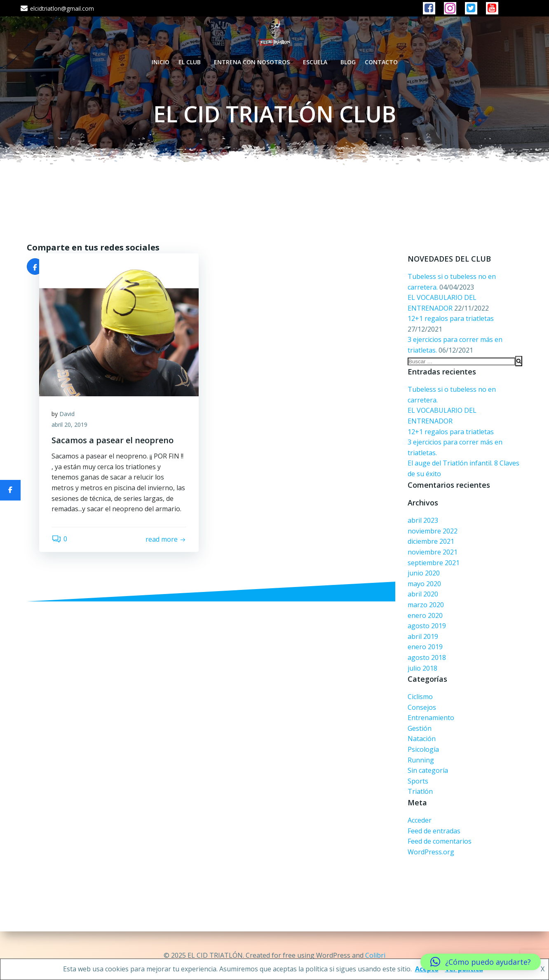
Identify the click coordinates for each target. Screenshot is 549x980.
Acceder (420, 820)
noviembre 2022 (433, 531)
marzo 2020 (426, 605)
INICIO (161, 62)
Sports (418, 781)
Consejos (422, 707)
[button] (481, 962)
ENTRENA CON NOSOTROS (254, 62)
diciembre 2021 (431, 541)
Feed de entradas (434, 831)
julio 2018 (422, 668)
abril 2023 (423, 520)
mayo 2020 (424, 584)
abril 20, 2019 (69, 425)
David (67, 414)
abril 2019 (423, 636)
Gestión (420, 728)
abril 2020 (423, 594)
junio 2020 (424, 573)
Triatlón (420, 791)
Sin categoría (428, 770)
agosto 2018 (427, 657)
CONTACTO (381, 62)
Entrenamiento (431, 718)
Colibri (375, 955)
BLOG (348, 62)
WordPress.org (431, 852)
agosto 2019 (427, 626)
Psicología (423, 749)
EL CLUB (192, 62)
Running (421, 760)
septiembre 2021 (434, 563)
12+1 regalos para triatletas (451, 318)
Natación (422, 739)
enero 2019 (425, 647)
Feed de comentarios (440, 841)
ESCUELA (317, 62)
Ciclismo (420, 697)
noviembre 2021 (433, 552)
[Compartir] (10, 490)
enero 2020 (425, 615)
